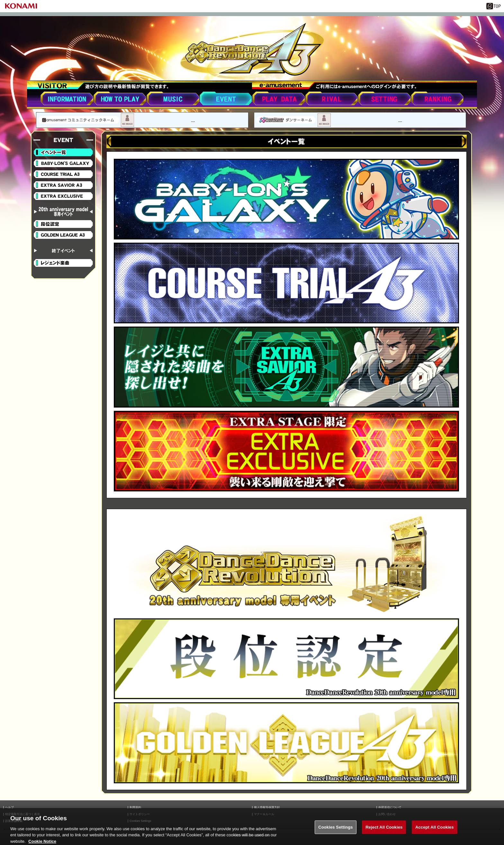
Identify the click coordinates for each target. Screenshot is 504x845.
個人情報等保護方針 (267, 808)
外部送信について (390, 808)
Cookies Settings (336, 830)
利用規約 (135, 808)
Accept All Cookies (435, 830)
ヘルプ (9, 808)
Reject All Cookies (384, 830)
